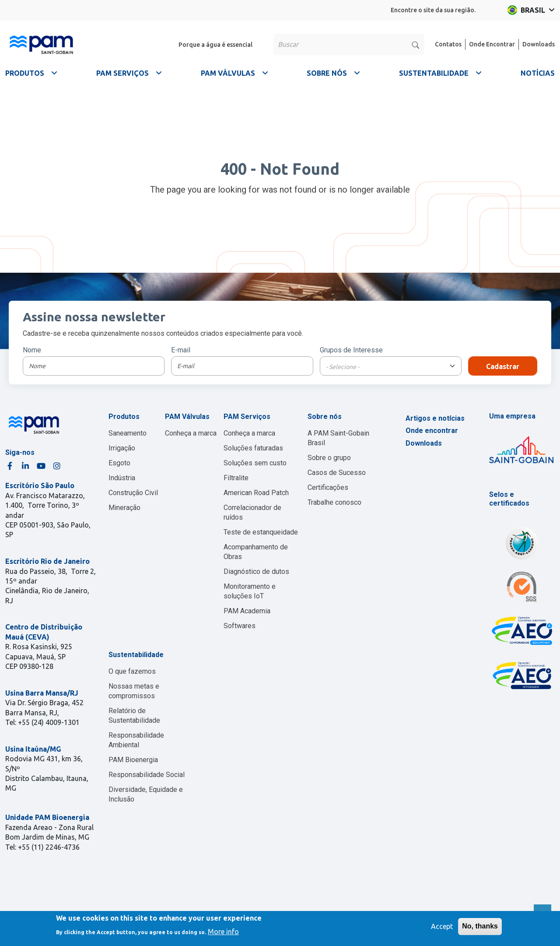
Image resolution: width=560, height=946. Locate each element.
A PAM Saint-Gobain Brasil (338, 438)
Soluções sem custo (255, 463)
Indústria (122, 478)
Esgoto (119, 463)
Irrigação (122, 448)
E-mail (181, 350)
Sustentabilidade (136, 655)
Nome (32, 350)
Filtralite (236, 478)
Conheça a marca (191, 433)
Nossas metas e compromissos (134, 691)
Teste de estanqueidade (261, 532)
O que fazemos (132, 671)
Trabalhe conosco (334, 502)
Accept (442, 926)
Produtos (124, 417)
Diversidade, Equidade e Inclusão (146, 794)
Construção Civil (133, 493)
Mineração (124, 508)
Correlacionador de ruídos (252, 512)
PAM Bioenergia (133, 760)
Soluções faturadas (253, 448)
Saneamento (128, 433)
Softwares (240, 626)
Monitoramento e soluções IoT (250, 591)
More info (223, 932)
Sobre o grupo (329, 458)
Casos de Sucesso (337, 473)
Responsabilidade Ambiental (136, 740)
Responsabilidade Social (147, 775)
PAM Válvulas (187, 417)
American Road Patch (256, 493)
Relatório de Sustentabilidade (134, 716)
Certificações (328, 487)
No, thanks (480, 926)
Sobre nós (325, 417)
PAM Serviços (247, 417)
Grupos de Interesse (351, 350)
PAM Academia (247, 611)
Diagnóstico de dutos (256, 571)
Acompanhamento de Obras (256, 552)
